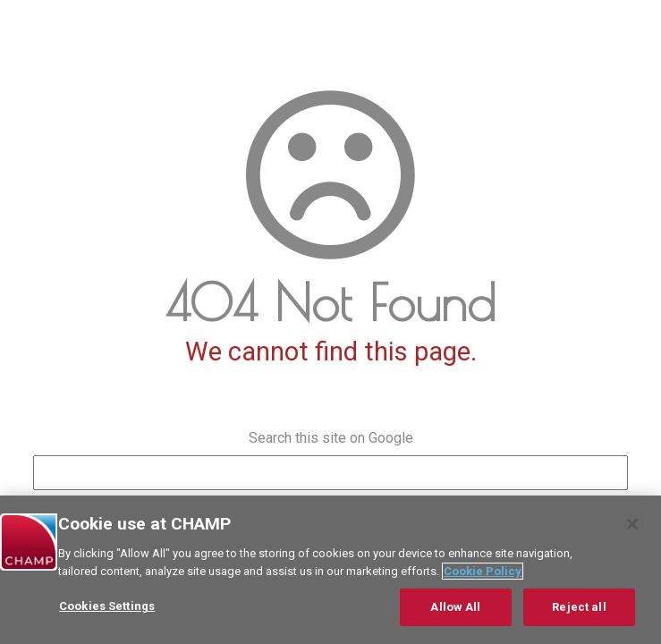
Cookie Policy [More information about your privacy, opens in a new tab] (483, 571)
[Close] (632, 524)
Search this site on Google (331, 438)
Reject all (579, 607)
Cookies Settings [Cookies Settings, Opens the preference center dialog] (107, 606)
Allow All (455, 607)
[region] (330, 570)
